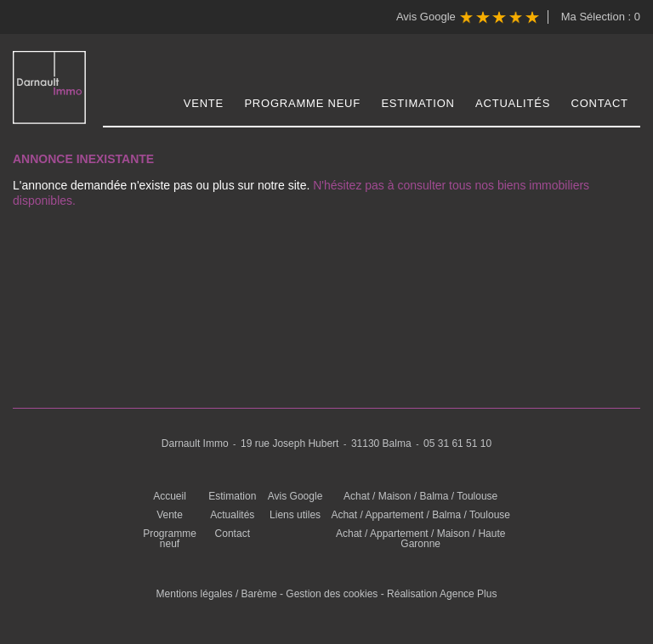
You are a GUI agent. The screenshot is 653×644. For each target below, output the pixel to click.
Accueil (170, 496)
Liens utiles (295, 515)
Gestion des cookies (332, 594)
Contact (600, 103)
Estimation (417, 103)
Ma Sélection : (601, 17)
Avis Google (468, 17)
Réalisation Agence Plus (442, 594)
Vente (204, 103)
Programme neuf (302, 103)
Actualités (513, 103)
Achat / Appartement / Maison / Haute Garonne (420, 539)
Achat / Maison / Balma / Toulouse (420, 496)
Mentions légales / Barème (217, 594)
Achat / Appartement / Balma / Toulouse (420, 515)
